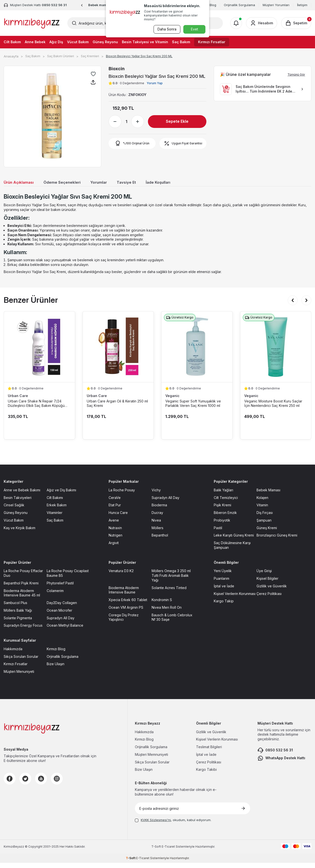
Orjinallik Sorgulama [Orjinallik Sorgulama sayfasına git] (63, 661)
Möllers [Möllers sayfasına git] (157, 533)
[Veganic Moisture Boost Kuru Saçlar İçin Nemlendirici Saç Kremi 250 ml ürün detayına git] (276, 352)
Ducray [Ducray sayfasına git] (157, 518)
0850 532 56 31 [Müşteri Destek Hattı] (54, 5)
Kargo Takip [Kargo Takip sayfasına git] (224, 606)
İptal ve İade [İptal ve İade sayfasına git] (224, 591)
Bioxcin (117, 69)
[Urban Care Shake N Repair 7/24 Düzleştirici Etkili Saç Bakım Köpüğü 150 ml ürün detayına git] (39, 352)
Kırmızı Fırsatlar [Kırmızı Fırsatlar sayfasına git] (16, 669)
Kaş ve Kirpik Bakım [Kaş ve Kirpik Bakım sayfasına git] (20, 533)
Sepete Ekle (177, 121)
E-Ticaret (168, 852)
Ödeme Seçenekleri (68, 183)
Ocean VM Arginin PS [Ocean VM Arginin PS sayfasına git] (126, 613)
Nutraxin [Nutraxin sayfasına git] (115, 533)
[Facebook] (10, 784)
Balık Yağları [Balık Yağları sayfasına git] (223, 495)
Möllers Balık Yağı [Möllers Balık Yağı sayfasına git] (18, 615)
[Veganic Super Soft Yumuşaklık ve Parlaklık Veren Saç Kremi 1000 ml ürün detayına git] (197, 352)
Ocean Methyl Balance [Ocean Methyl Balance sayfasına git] (65, 630)
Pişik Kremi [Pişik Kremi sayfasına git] (222, 510)
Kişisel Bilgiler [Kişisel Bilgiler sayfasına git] (267, 584)
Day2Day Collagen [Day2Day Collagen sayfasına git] (62, 608)
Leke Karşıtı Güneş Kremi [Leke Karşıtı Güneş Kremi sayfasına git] (234, 540)
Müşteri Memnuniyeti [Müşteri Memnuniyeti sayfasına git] (151, 760)
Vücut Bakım (78, 42)
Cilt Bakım (12, 42)
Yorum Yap (155, 83)
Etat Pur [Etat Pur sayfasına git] (115, 510)
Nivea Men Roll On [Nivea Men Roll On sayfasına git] (167, 613)
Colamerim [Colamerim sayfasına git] (55, 596)
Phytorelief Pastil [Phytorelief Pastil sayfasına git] (60, 588)
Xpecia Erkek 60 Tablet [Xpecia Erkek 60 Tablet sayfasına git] (128, 605)
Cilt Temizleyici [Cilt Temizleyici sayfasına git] (226, 503)
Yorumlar (107, 183)
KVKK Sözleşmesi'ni (156, 825)
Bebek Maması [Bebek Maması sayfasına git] (268, 495)
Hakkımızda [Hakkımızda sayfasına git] (13, 654)
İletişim (302, 5)
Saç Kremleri (90, 56)
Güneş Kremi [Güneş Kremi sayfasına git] (267, 533)
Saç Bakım (181, 42)
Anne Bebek (35, 42)
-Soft (157, 852)
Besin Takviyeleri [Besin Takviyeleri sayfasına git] (18, 503)
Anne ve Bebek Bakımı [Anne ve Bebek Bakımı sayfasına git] (22, 495)
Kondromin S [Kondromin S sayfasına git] (162, 605)
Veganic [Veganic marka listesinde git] (172, 401)
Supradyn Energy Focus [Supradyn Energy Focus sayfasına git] (23, 630)
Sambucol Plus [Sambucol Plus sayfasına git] (15, 608)
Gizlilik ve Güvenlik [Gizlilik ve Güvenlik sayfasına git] (272, 591)
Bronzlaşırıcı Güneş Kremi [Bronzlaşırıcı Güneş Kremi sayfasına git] (277, 540)
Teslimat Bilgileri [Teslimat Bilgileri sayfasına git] (209, 752)
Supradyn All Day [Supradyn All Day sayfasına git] (165, 503)
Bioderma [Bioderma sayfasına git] (159, 510)
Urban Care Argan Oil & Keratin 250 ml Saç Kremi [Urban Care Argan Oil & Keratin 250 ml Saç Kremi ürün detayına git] (117, 408)
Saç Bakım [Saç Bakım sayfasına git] (55, 525)
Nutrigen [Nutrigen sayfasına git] (115, 540)
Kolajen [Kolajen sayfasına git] (262, 503)
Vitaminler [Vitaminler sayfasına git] (55, 518)
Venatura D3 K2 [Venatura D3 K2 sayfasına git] (121, 576)
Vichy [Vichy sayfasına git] (156, 495)
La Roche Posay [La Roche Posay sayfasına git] (122, 495)
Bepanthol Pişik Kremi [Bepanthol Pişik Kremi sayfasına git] (21, 588)
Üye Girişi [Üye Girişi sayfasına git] (264, 576)
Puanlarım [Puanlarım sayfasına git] (222, 584)
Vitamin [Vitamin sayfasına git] (262, 510)
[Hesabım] (262, 23)
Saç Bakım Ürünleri (61, 56)
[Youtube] (41, 784)
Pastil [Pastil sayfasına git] (218, 533)
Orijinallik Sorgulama (239, 5)
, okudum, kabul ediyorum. (173, 825)
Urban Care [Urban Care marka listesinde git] (18, 401)
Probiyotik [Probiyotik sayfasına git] (222, 525)
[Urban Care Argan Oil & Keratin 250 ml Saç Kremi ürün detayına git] (118, 352)
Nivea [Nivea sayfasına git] (156, 525)
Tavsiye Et (137, 183)
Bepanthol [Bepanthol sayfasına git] (160, 540)
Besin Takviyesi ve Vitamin (145, 42)
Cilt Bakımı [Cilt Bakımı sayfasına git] (55, 503)
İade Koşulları (171, 183)
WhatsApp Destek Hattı (281, 763)
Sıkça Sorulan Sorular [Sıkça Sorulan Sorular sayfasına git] (21, 661)
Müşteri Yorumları (276, 5)
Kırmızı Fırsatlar (212, 42)
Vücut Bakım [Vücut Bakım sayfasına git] (14, 525)
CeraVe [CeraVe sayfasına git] (115, 503)
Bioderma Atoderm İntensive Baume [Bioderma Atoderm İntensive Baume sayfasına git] (124, 595)
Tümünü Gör (296, 75)
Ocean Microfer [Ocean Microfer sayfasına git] (59, 615)
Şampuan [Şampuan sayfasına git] (264, 525)
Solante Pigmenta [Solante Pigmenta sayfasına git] (18, 623)
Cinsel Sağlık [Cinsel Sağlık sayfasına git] (14, 510)
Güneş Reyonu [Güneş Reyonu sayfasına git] (16, 518)
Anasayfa (11, 56)
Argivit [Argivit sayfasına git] (114, 548)
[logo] (32, 23)
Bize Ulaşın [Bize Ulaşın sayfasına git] (56, 669)
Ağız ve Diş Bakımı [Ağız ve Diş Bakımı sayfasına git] (61, 495)
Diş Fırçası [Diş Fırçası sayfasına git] (265, 518)
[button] (82, 5)
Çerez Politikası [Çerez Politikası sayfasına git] (269, 599)
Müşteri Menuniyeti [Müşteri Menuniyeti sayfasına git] (19, 677)
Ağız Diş (56, 42)
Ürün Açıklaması (20, 183)
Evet (194, 29)
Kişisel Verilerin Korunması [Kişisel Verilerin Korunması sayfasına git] (235, 599)
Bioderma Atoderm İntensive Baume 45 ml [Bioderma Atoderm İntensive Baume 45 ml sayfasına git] (22, 598)
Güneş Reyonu (105, 42)
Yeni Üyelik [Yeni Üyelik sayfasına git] (223, 576)
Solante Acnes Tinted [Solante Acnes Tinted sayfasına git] (169, 593)
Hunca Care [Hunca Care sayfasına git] (118, 518)
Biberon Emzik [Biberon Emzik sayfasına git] (225, 518)
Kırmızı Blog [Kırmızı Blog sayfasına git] (56, 654)
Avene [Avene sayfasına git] (114, 525)
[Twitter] (25, 784)
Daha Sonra (166, 29)
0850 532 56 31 (275, 756)
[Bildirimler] (236, 23)
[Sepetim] (296, 23)
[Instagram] (57, 784)
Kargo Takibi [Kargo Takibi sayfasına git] (206, 775)
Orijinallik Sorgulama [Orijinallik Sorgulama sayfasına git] (151, 752)
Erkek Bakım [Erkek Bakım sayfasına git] (57, 510)
